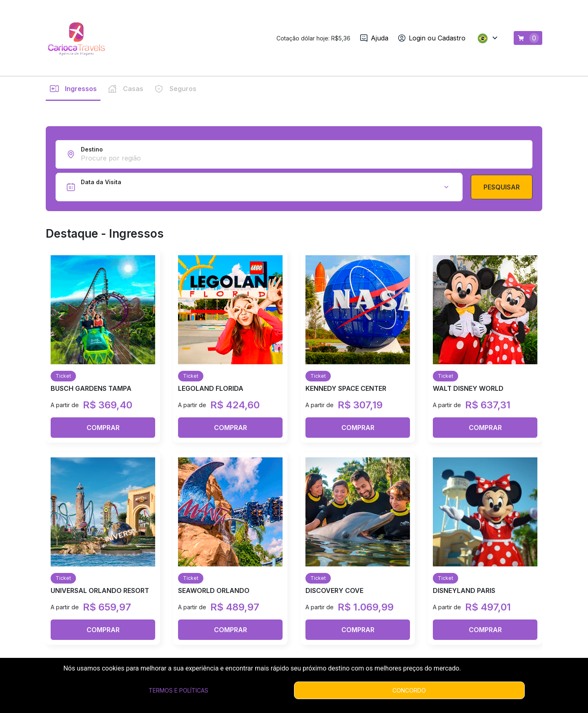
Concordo (409, 690)
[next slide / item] (582, 185)
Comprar (103, 587)
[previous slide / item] (6, 185)
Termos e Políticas (178, 690)
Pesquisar (502, 346)
